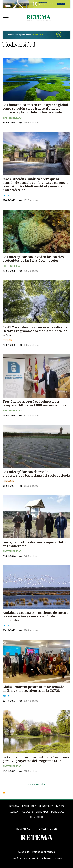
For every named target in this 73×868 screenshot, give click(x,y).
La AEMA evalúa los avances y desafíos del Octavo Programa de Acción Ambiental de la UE (35, 331)
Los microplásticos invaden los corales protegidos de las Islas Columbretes (33, 259)
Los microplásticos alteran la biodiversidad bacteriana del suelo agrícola (36, 474)
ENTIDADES (42, 812)
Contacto (37, 817)
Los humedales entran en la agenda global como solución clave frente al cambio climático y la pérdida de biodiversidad (35, 108)
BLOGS (60, 806)
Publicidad (58, 812)
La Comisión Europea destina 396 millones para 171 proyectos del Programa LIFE (36, 759)
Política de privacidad (44, 852)
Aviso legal (24, 852)
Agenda (13, 812)
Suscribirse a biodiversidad (4, 793)
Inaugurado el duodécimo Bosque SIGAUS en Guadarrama (34, 544)
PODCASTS (27, 812)
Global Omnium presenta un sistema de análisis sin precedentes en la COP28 (33, 689)
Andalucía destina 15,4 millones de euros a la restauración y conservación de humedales (35, 616)
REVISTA (14, 806)
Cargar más (37, 785)
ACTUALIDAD (29, 806)
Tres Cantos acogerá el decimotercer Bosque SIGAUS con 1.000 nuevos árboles (34, 403)
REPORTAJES (46, 806)
